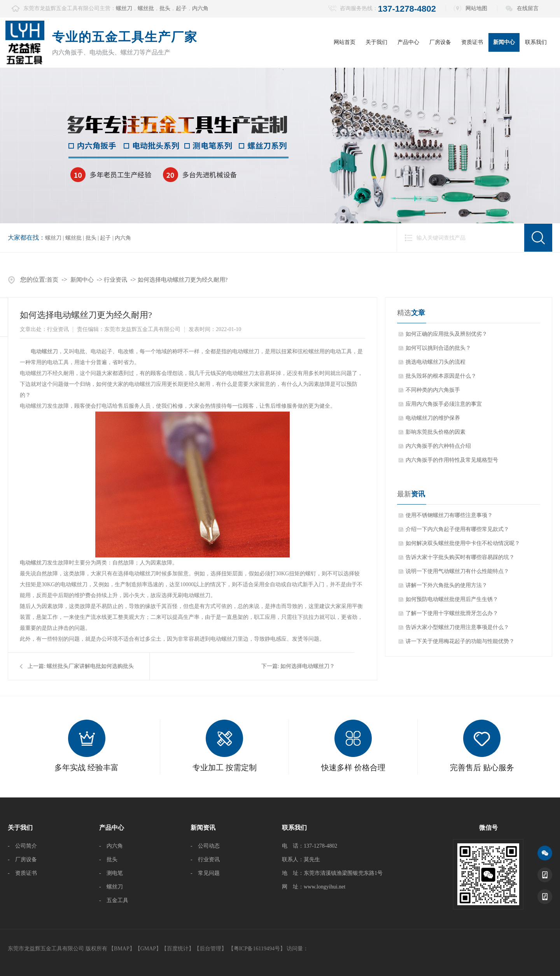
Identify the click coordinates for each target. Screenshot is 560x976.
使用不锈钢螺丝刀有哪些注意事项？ (449, 515)
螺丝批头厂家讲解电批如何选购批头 (90, 666)
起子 (181, 8)
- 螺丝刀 (111, 887)
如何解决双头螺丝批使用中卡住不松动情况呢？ (463, 543)
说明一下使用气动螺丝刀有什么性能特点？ (457, 571)
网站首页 (345, 42)
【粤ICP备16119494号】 (257, 949)
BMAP (122, 949)
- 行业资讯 (205, 859)
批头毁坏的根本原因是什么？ (441, 376)
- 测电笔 (111, 873)
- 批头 (108, 859)
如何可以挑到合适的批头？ (438, 348)
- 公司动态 (205, 846)
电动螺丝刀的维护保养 (433, 418)
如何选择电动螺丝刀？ (308, 666)
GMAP (148, 949)
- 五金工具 (114, 900)
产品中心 (408, 42)
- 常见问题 (205, 873)
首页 (52, 280)
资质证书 (472, 42)
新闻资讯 (203, 828)
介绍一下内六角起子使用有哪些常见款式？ (457, 529)
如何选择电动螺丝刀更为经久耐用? (183, 280)
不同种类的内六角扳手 (433, 390)
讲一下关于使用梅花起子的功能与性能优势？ (460, 641)
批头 (165, 8)
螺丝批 (146, 8)
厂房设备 (440, 42)
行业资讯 (115, 280)
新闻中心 (504, 42)
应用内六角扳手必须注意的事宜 (444, 404)
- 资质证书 (22, 873)
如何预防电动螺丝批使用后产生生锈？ (452, 599)
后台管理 (210, 949)
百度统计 (178, 949)
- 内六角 (111, 846)
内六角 (200, 8)
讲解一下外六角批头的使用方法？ (446, 585)
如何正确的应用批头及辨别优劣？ (446, 334)
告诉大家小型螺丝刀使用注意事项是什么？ (457, 627)
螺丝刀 (124, 8)
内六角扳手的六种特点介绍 (438, 446)
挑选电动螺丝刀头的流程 (436, 362)
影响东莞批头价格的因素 (436, 432)
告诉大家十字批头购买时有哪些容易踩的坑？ (460, 557)
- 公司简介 (22, 846)
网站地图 (476, 8)
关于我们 (376, 42)
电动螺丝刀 (44, 351)
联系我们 (536, 42)
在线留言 (528, 8)
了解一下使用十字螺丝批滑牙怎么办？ (452, 613)
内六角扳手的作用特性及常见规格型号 (452, 460)
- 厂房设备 (22, 859)
